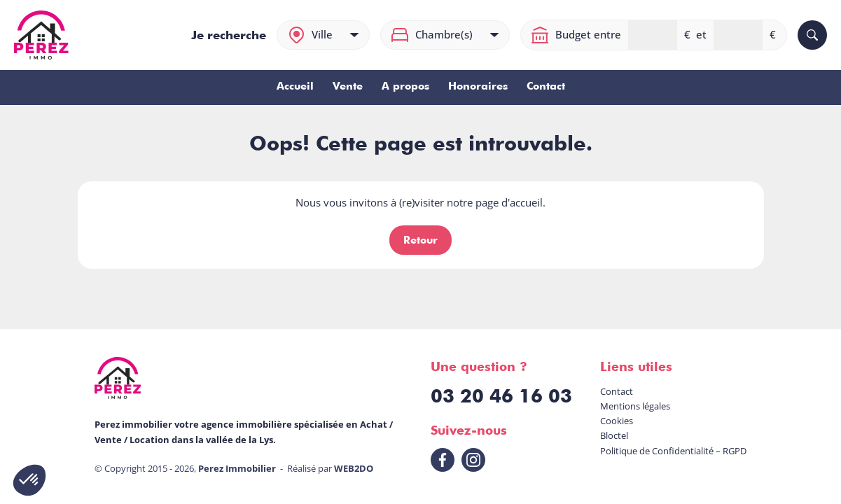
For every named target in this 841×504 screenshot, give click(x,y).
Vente (348, 86)
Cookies (617, 421)
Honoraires (478, 86)
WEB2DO (354, 468)
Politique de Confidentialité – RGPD (673, 451)
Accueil (295, 86)
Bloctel (614, 435)
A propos (405, 86)
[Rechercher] (812, 35)
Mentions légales (635, 406)
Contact (546, 86)
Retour (420, 240)
